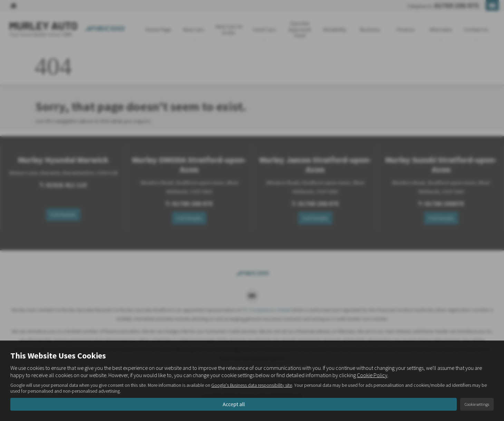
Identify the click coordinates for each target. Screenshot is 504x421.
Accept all (234, 404)
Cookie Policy (372, 375)
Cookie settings (477, 404)
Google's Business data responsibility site (252, 385)
